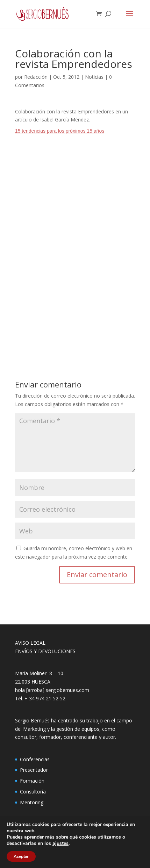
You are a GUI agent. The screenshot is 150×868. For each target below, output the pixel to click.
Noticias (94, 77)
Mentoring (32, 802)
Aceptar (21, 856)
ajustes (60, 843)
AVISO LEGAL (30, 643)
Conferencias (35, 759)
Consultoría (33, 792)
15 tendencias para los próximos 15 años (60, 131)
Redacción (36, 77)
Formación (32, 781)
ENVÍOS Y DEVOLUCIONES (45, 651)
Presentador (34, 770)
